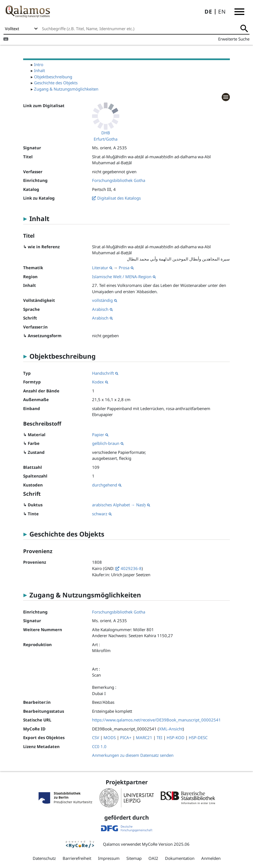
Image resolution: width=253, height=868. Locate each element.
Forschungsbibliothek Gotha (119, 180)
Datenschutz (44, 858)
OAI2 (153, 858)
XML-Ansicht (171, 729)
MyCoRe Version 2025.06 (166, 844)
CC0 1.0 (99, 746)
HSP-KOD (176, 737)
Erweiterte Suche (234, 39)
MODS (110, 737)
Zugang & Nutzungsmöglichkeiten (66, 89)
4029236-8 (131, 568)
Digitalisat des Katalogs (119, 198)
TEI (159, 737)
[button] (239, 12)
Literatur (102, 268)
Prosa (126, 268)
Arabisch (102, 309)
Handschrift (105, 373)
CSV (96, 737)
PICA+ (126, 737)
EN (222, 12)
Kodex (100, 382)
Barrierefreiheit (77, 858)
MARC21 (144, 737)
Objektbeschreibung (53, 77)
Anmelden (211, 858)
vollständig (105, 300)
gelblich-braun (108, 443)
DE (208, 12)
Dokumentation (180, 858)
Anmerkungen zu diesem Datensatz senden (133, 755)
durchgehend (107, 485)
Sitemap (134, 858)
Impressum (109, 858)
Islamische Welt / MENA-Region (124, 277)
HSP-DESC (198, 737)
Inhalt (39, 70)
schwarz (102, 514)
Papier (100, 435)
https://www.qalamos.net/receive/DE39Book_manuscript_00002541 (156, 720)
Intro (39, 64)
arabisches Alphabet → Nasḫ (121, 505)
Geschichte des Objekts (56, 83)
